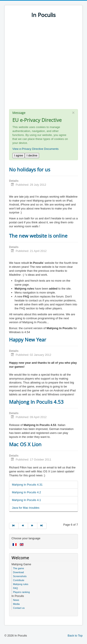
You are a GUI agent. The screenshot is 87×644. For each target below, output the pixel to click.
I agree (19, 155)
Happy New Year (28, 339)
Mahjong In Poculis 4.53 (36, 402)
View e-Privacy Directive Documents (35, 149)
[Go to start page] (14, 526)
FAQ (15, 588)
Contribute (19, 580)
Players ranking (21, 592)
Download (18, 572)
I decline (32, 155)
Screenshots (20, 576)
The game (19, 568)
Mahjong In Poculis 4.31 (27, 485)
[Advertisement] (43, 66)
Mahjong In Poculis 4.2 (26, 492)
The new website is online (38, 236)
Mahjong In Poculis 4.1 (26, 500)
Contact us (19, 608)
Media (16, 604)
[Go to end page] (42, 526)
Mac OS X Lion (25, 444)
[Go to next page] (33, 526)
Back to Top (75, 636)
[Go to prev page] (23, 526)
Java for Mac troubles (26, 508)
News (16, 600)
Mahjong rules (21, 584)
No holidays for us (30, 169)
